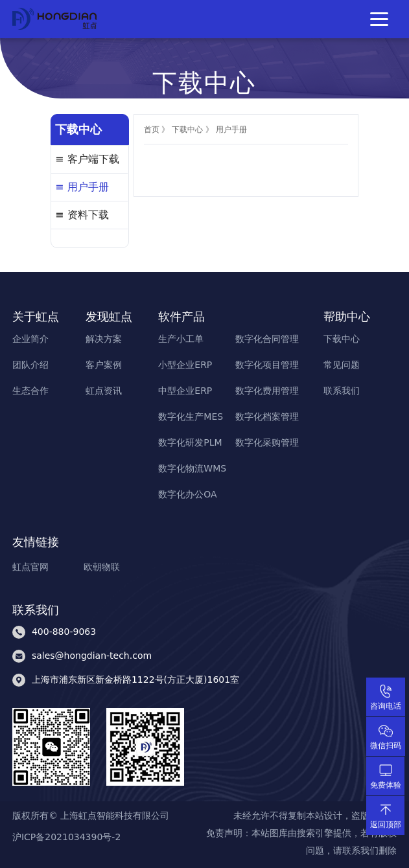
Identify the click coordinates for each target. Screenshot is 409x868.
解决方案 (104, 339)
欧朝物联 (102, 567)
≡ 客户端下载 (87, 159)
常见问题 (342, 365)
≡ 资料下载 (82, 215)
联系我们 (342, 391)
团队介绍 (30, 365)
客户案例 (104, 365)
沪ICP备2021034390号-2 (66, 838)
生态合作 (30, 391)
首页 (152, 130)
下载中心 (187, 130)
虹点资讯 (104, 391)
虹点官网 (30, 567)
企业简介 (30, 339)
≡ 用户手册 (82, 187)
